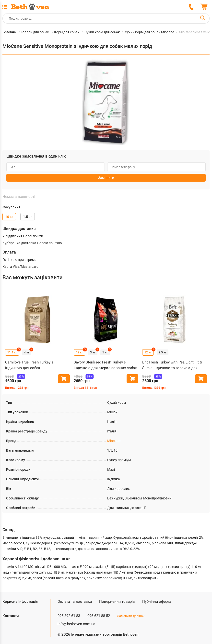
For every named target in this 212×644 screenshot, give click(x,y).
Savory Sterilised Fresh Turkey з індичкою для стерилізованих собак (105, 365)
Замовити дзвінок (131, 616)
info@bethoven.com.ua (76, 624)
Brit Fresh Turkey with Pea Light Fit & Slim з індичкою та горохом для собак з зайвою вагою (172, 365)
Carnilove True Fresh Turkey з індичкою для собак (29, 365)
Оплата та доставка (75, 602)
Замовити (106, 178)
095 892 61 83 (69, 616)
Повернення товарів (117, 602)
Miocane (114, 441)
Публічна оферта (157, 602)
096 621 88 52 (99, 616)
